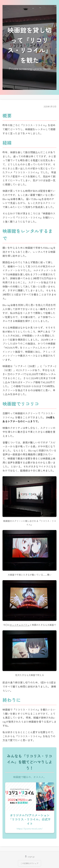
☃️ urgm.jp (30, 856)
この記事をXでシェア (29, 863)
